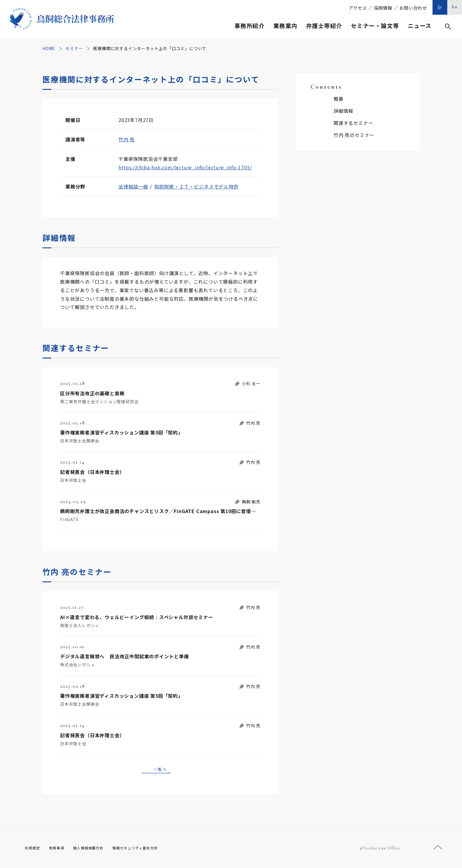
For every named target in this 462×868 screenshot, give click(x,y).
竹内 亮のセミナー (354, 135)
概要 (339, 99)
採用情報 (383, 8)
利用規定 (34, 850)
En (455, 7)
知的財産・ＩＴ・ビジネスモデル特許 (197, 186)
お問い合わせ (413, 8)
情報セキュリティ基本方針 (149, 850)
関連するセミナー (353, 123)
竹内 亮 (127, 139)
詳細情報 (343, 111)
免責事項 (60, 850)
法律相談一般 (133, 186)
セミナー (74, 48)
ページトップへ (438, 850)
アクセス (358, 8)
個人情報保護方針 (96, 850)
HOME (49, 48)
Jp (440, 7)
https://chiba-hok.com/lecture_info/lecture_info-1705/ (185, 167)
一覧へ (160, 770)
